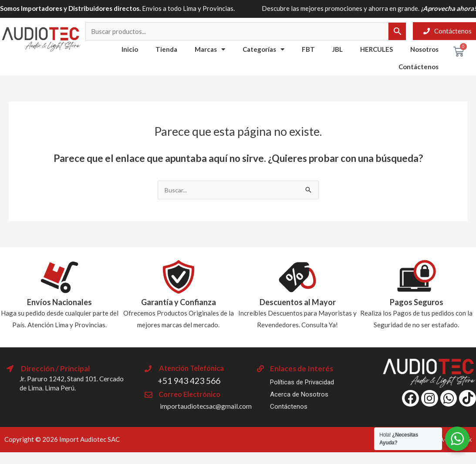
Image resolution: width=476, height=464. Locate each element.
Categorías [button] (263, 49)
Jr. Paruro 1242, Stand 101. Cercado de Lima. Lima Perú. (73, 383)
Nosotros (424, 49)
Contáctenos (419, 67)
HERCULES (376, 49)
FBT (308, 49)
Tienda (166, 49)
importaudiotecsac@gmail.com (211, 406)
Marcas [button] (210, 49)
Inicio (130, 49)
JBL (338, 49)
